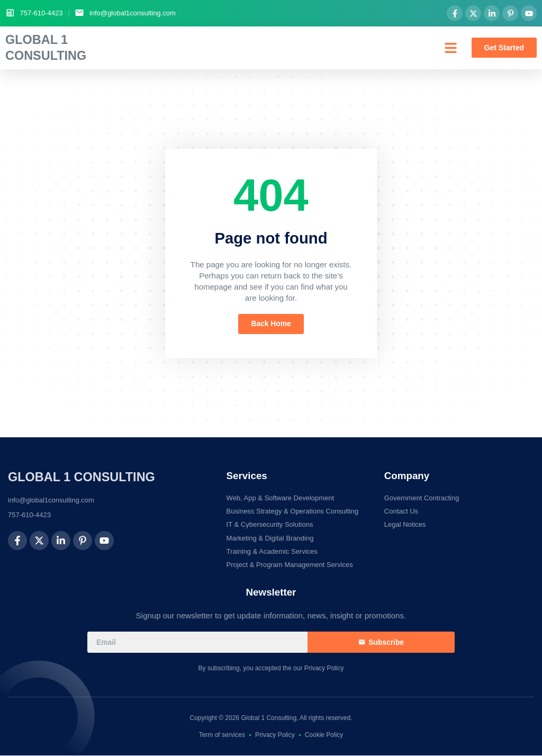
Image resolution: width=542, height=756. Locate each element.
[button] (451, 48)
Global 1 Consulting (82, 477)
